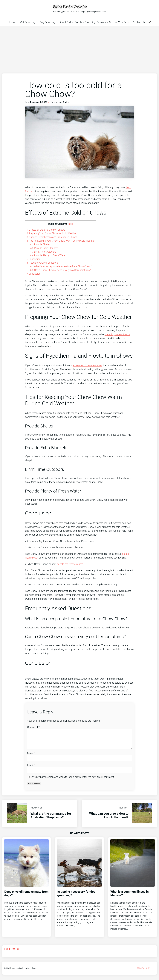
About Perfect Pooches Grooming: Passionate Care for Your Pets (94, 22)
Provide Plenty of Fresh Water (48, 255)
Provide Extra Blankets (44, 248)
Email (31, 768)
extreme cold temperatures (87, 365)
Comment (33, 727)
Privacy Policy (144, 971)
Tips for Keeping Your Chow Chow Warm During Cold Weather (61, 241)
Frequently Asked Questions (42, 263)
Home (13, 22)
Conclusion (33, 259)
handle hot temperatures (70, 564)
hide (71, 224)
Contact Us (139, 22)
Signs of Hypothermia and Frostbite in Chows (52, 237)
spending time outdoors (117, 334)
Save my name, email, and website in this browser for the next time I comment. (72, 780)
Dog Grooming (47, 22)
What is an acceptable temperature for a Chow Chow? (61, 266)
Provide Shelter (40, 244)
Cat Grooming (28, 22)
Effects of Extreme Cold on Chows (46, 230)
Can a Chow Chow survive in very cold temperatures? (61, 270)
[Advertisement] (79, 47)
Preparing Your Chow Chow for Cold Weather (52, 233)
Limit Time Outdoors (43, 252)
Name (31, 756)
